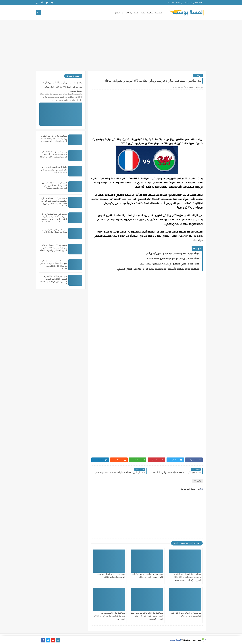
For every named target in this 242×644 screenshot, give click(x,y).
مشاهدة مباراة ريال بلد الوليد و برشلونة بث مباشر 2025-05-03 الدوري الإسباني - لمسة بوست (187, 577)
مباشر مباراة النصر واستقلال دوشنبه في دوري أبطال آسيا (172, 254)
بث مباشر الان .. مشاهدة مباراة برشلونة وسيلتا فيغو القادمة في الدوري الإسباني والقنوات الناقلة (53, 154)
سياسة (150, 13)
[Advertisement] (121, 47)
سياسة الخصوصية (197, 2)
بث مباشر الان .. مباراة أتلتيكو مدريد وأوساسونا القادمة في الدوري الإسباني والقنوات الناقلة (53, 248)
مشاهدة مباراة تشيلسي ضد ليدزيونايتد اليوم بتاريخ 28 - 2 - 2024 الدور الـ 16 (110, 616)
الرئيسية (159, 13)
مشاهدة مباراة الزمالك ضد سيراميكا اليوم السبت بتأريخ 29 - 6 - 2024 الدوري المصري (147, 616)
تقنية (143, 13)
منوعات (129, 13)
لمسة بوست (175, 640)
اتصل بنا (171, 2)
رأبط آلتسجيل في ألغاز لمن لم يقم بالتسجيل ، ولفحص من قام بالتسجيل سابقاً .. (54, 170)
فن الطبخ (119, 13)
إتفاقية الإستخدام (182, 2)
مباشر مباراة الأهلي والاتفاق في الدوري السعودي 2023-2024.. (169, 264)
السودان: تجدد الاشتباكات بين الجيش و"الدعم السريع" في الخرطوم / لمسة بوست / (55, 185)
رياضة (137, 13)
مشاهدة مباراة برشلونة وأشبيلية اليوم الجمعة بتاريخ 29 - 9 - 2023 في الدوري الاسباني (158, 269)
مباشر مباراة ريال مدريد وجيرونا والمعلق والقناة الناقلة (173, 259)
